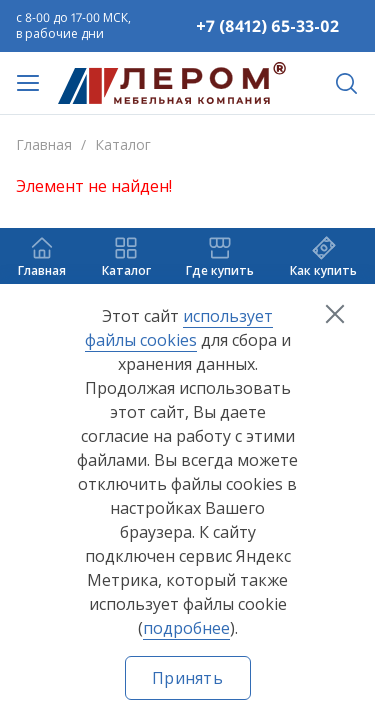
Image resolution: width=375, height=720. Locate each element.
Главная (44, 144)
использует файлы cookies (179, 328)
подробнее (186, 628)
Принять (187, 678)
